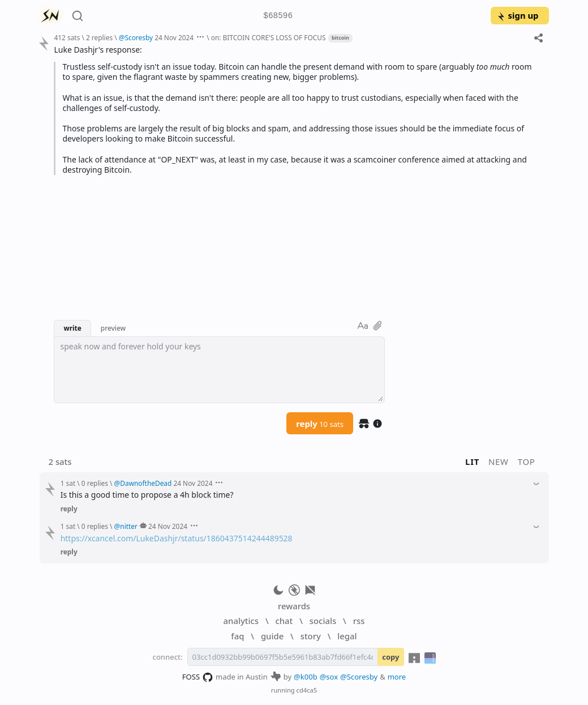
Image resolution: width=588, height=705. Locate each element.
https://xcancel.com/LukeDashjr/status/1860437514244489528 (177, 538)
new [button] (499, 462)
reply (320, 424)
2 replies (99, 37)
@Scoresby (359, 677)
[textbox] (219, 370)
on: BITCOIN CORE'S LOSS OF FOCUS (269, 37)
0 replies (95, 483)
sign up (518, 15)
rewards (294, 606)
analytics (241, 621)
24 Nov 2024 (174, 37)
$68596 (278, 16)
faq (237, 636)
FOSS (198, 677)
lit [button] (472, 462)
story (311, 636)
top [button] (527, 462)
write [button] (72, 328)
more (397, 677)
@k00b (306, 677)
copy (390, 657)
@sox (329, 677)
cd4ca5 (307, 690)
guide (272, 636)
